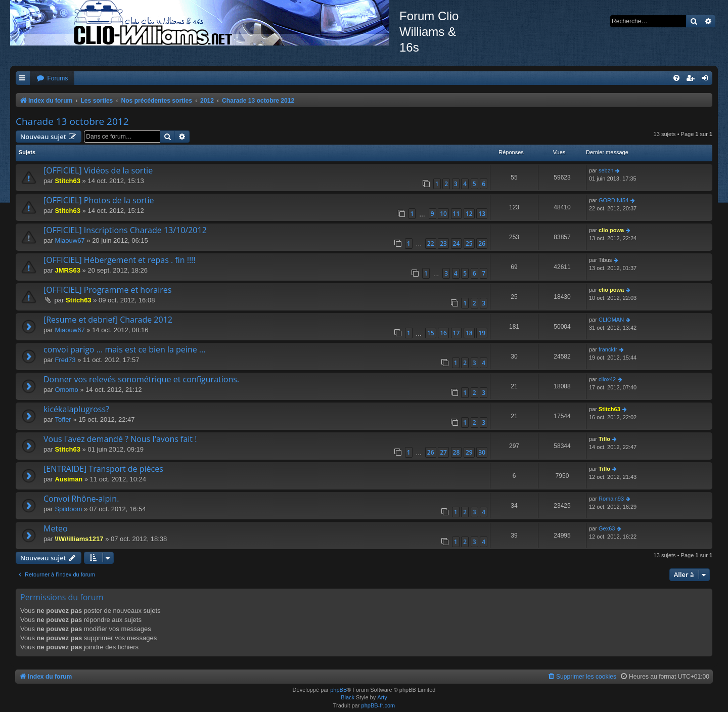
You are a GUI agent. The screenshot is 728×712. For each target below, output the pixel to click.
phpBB (338, 690)
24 (457, 243)
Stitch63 (67, 181)
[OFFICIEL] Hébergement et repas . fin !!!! (120, 260)
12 (469, 214)
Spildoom (68, 509)
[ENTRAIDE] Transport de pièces (103, 469)
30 (482, 452)
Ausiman (69, 479)
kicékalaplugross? (76, 409)
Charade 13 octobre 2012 (72, 121)
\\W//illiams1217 (79, 539)
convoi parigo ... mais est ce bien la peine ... (124, 349)
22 (431, 243)
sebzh (606, 170)
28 (457, 452)
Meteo (56, 528)
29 (469, 452)
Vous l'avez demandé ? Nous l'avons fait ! (120, 439)
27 (443, 452)
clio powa (611, 230)
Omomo (66, 390)
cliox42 (607, 379)
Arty (382, 697)
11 (457, 214)
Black (348, 697)
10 (443, 214)
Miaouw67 (70, 240)
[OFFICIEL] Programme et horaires (107, 290)
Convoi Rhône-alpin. (81, 499)
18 (469, 333)
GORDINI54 (613, 200)
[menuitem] (52, 79)
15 (431, 333)
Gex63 (607, 528)
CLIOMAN (611, 320)
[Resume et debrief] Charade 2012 (108, 320)
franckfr (608, 349)
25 (469, 243)
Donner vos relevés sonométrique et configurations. (141, 379)
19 (482, 333)
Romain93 (611, 499)
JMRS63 (67, 270)
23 (443, 243)
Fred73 (65, 360)
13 (482, 214)
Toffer (63, 419)
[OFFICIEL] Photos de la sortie (99, 200)
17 (457, 333)
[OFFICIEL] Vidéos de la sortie (98, 170)
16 (443, 333)
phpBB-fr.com (378, 705)
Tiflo (604, 439)
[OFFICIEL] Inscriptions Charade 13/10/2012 (125, 230)
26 (482, 243)
